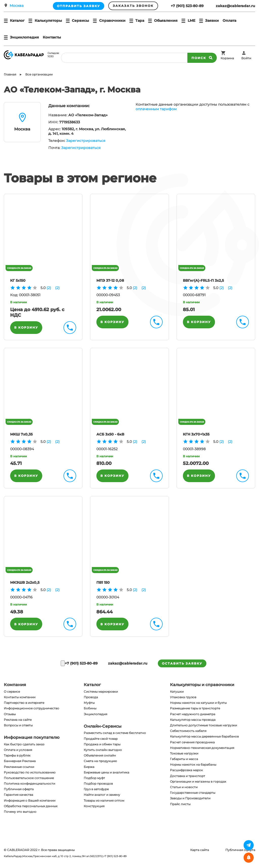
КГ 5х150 (18, 280)
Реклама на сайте (18, 720)
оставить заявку (182, 663)
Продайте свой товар (101, 739)
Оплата (229, 21)
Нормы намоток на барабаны (193, 765)
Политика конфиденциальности (29, 784)
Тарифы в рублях (17, 755)
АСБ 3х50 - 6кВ (110, 434)
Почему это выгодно (20, 812)
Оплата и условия (18, 750)
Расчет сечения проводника (192, 742)
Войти (246, 58)
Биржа (89, 767)
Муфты (89, 703)
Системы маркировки (101, 692)
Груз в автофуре (96, 789)
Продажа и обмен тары (102, 744)
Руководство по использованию (30, 772)
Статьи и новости (184, 787)
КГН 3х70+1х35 (196, 434)
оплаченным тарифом (156, 109)
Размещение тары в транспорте (195, 708)
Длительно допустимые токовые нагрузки (203, 725)
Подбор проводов (98, 784)
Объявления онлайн (100, 755)
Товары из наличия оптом (104, 800)
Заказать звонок (133, 6)
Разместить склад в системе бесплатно (115, 733)
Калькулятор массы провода (193, 720)
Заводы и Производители (190, 798)
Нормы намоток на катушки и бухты (198, 703)
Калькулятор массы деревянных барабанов (204, 736)
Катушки (177, 692)
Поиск (202, 58)
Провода (91, 697)
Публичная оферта (19, 789)
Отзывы (10, 714)
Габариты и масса (184, 759)
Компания (15, 685)
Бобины (90, 708)
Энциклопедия (95, 714)
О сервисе (12, 692)
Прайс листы (180, 804)
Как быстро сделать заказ (24, 744)
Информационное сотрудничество (31, 708)
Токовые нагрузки (184, 753)
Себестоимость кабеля (188, 731)
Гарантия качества (18, 795)
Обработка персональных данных (31, 806)
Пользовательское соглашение (29, 778)
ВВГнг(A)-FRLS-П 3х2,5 (203, 280)
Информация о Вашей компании (30, 800)
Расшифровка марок (186, 770)
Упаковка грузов (183, 697)
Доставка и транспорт (188, 776)
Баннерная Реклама (20, 761)
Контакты (52, 37)
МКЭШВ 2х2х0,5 (25, 582)
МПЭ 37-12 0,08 (110, 280)
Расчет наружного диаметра (193, 714)
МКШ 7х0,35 (21, 434)
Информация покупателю (32, 737)
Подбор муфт (94, 778)
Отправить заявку (79, 6)
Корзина (227, 58)
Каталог (92, 685)
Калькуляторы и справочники (202, 685)
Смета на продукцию (100, 761)
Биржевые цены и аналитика (106, 772)
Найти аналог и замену (102, 795)
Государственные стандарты (193, 793)
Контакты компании (20, 697)
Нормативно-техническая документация (202, 748)
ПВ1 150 (103, 582)
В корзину (26, 327)
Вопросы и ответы (18, 725)
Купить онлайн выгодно (103, 750)
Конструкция (94, 806)
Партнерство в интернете (24, 703)
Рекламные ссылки (19, 767)
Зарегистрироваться (86, 141)
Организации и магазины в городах (198, 781)
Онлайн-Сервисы (103, 726)
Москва (17, 6)
